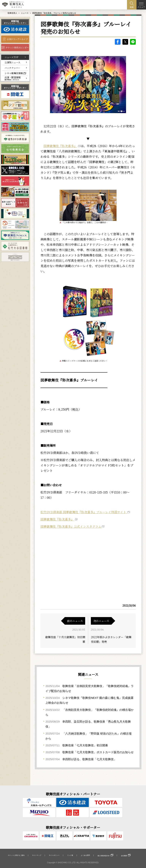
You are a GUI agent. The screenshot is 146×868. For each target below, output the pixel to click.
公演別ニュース (12, 62)
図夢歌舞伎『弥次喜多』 (60, 146)
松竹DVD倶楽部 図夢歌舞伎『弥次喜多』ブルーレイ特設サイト (84, 512)
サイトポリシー (54, 855)
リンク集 (70, 855)
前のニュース (75, 621)
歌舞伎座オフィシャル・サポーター (15, 87)
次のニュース (101, 621)
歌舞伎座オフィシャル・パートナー (15, 22)
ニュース (25, 13)
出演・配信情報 (13, 78)
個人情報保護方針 (104, 856)
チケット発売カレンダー (17, 48)
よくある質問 (85, 855)
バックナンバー (12, 68)
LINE (133, 42)
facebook (118, 42)
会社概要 (124, 856)
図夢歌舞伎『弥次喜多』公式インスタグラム (71, 526)
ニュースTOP (11, 57)
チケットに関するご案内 (16, 855)
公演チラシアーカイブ (17, 39)
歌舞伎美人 (12, 13)
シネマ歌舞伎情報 (14, 73)
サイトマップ (37, 855)
